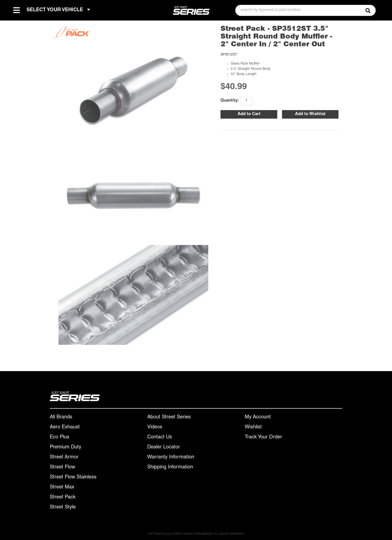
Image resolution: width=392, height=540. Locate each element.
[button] (305, 10)
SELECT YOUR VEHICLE (58, 10)
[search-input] (298, 10)
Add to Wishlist (310, 114)
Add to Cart (249, 114)
